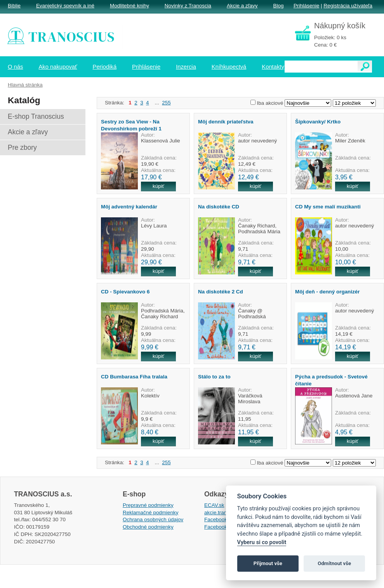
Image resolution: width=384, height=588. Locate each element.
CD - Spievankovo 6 (125, 292)
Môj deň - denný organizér (328, 292)
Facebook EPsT (223, 527)
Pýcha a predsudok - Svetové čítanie (331, 380)
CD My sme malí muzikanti (328, 207)
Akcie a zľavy (242, 6)
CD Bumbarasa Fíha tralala (134, 377)
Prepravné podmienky (148, 505)
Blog (278, 6)
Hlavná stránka (25, 85)
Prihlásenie (306, 6)
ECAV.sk (214, 505)
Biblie (14, 6)
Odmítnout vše (334, 563)
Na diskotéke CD (219, 207)
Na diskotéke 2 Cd (221, 292)
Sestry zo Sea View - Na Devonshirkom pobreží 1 (131, 125)
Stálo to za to (214, 377)
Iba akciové (270, 103)
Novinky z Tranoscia (188, 6)
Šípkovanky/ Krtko (318, 122)
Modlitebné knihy (129, 6)
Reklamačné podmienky (150, 513)
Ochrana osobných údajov (153, 519)
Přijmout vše (268, 563)
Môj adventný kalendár (129, 207)
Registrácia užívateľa (348, 6)
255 (166, 103)
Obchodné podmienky (148, 527)
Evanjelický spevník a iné (65, 6)
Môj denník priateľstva (226, 122)
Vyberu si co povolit (262, 542)
